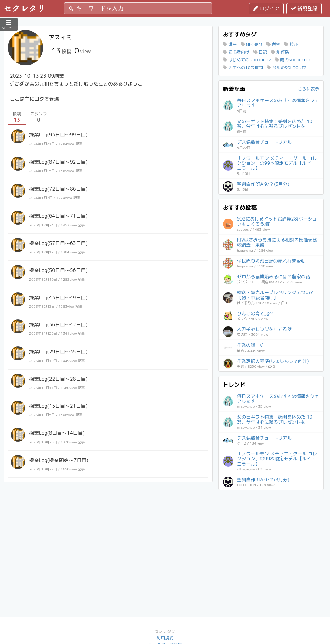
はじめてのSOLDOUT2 (247, 60)
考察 (273, 44)
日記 (260, 52)
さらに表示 (309, 89)
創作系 (280, 52)
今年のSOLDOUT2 (287, 67)
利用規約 (165, 638)
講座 (230, 44)
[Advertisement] (271, 538)
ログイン (266, 8)
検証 (291, 44)
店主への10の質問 (243, 67)
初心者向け (236, 52)
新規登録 (304, 8)
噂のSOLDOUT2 (293, 60)
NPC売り (252, 44)
